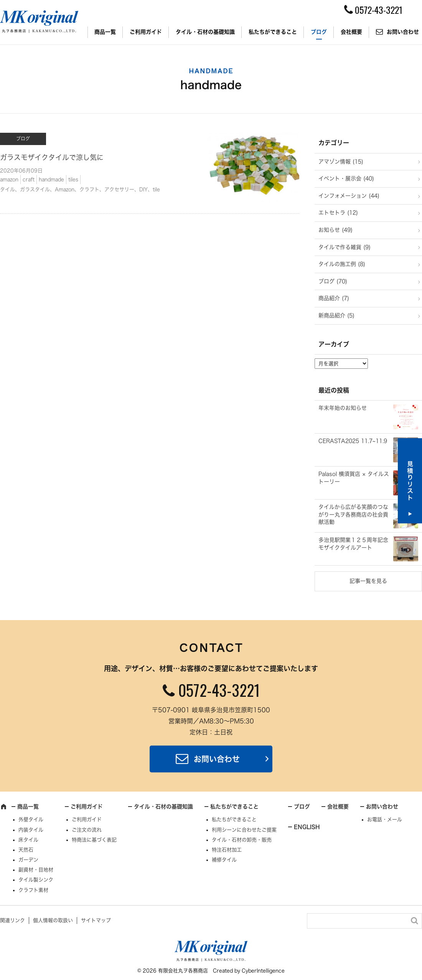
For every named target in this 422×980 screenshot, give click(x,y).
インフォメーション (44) (349, 196)
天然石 (26, 850)
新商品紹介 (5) (336, 315)
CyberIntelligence (263, 971)
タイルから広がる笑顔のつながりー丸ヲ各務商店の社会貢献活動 (353, 514)
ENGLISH (307, 827)
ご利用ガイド (146, 32)
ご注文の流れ (87, 830)
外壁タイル (31, 819)
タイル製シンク (36, 880)
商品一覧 (105, 32)
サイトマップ (96, 920)
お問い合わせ (217, 759)
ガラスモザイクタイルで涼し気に (52, 157)
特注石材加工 (227, 850)
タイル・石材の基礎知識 (205, 32)
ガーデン (28, 860)
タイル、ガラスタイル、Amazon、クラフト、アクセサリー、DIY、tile (80, 189)
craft (29, 179)
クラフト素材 (33, 890)
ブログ (319, 32)
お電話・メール (385, 819)
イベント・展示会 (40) (346, 178)
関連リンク (12, 920)
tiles (73, 179)
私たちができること (273, 32)
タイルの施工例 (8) (342, 264)
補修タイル (224, 860)
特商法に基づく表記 (94, 840)
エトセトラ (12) (338, 213)
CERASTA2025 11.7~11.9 (353, 441)
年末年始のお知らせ (343, 408)
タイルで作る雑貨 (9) (345, 247)
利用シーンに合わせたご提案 (244, 830)
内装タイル (31, 830)
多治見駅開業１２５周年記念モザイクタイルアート (353, 544)
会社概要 (351, 32)
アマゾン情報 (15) (341, 162)
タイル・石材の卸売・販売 (242, 840)
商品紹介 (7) (334, 298)
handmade (51, 179)
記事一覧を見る (368, 581)
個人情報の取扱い (53, 920)
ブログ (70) (333, 281)
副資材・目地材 (36, 870)
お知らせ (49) (335, 230)
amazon (9, 179)
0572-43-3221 (219, 690)
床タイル (28, 840)
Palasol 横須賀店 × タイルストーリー (354, 478)
